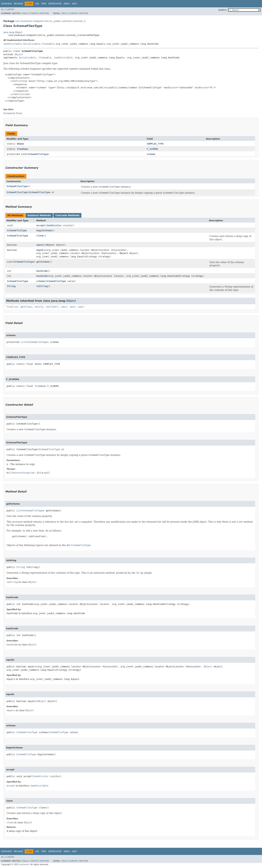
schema (151, 154)
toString (42, 286)
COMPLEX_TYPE (155, 144)
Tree (44, 4)
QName (20, 144)
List (24, 154)
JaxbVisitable (13, 44)
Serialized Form (13, 113)
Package (18, 4)
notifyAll (52, 307)
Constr (34, 13)
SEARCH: (223, 10)
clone (40, 236)
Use (37, 4)
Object (19, 54)
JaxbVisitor (54, 225)
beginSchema (44, 230)
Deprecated (55, 4)
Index (67, 4)
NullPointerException (21, 473)
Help (74, 4)
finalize (12, 307)
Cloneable (48, 44)
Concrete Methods (68, 215)
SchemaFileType (38, 154)
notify (39, 307)
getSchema (43, 262)
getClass (26, 307)
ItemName (22, 149)
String (11, 286)
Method (45, 13)
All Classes (8, 9)
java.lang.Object (13, 32)
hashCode (42, 271)
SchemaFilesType (17, 186)
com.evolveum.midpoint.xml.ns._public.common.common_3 (50, 21)
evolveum (24, 864)
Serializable (31, 44)
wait (64, 307)
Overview (6, 4)
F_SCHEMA (152, 149)
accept (41, 225)
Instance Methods (39, 215)
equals (41, 245)
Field (25, 13)
